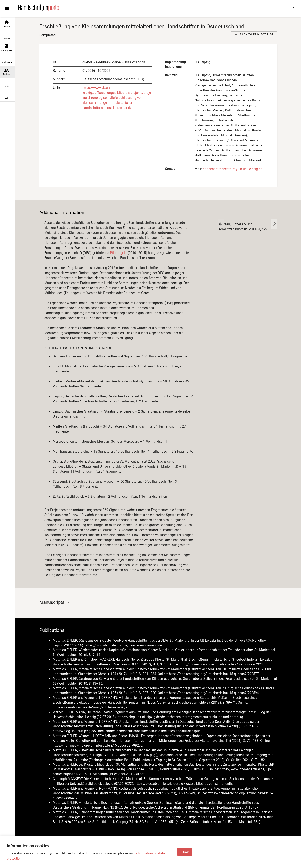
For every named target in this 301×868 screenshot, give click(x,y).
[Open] (69, 603)
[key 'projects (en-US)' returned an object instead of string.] (221, 265)
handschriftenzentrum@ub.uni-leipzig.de (233, 169)
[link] (8, 24)
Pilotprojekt (118, 253)
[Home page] (39, 10)
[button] (254, 35)
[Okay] (185, 852)
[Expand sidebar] (7, 8)
